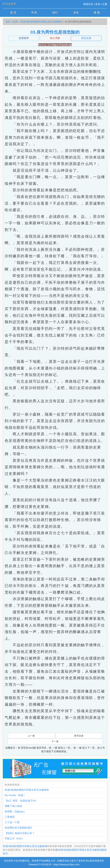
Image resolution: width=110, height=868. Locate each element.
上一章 (31, 736)
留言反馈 (86, 38)
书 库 (34, 13)
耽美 (15, 22)
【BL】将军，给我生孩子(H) (20, 801)
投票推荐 (24, 38)
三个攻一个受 (12, 822)
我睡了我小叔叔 (13, 806)
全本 (76, 13)
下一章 (55, 741)
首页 (8, 22)
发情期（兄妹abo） (15, 811)
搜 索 (97, 13)
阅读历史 (88, 4)
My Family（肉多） (15, 795)
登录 (98, 4)
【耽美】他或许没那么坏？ (20, 833)
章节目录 (79, 736)
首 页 (13, 13)
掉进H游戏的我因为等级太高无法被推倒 (41, 22)
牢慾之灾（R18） (14, 838)
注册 (105, 4)
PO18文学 (10, 4)
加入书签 (55, 38)
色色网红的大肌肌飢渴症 (18, 828)
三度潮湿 (10, 817)
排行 (55, 13)
